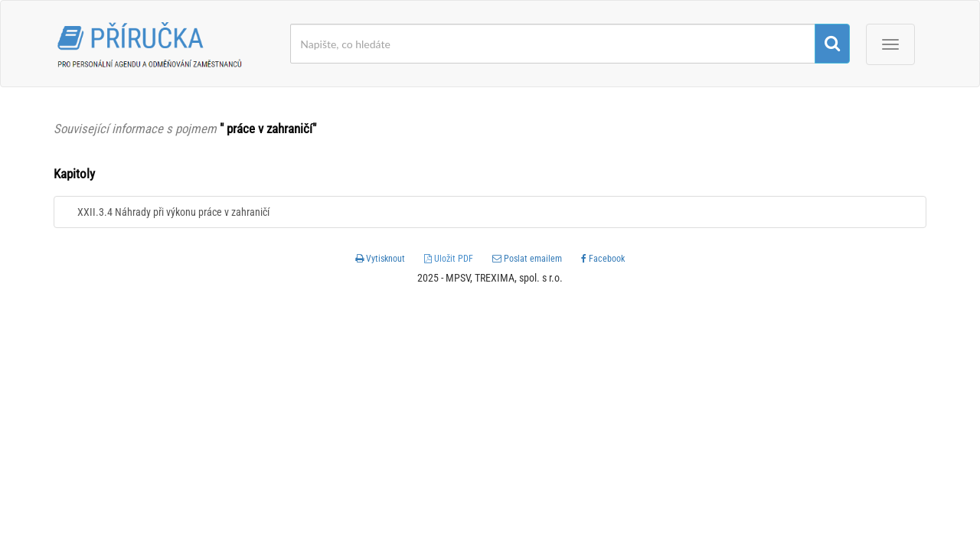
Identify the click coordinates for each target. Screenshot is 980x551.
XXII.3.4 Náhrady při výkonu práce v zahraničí (173, 212)
